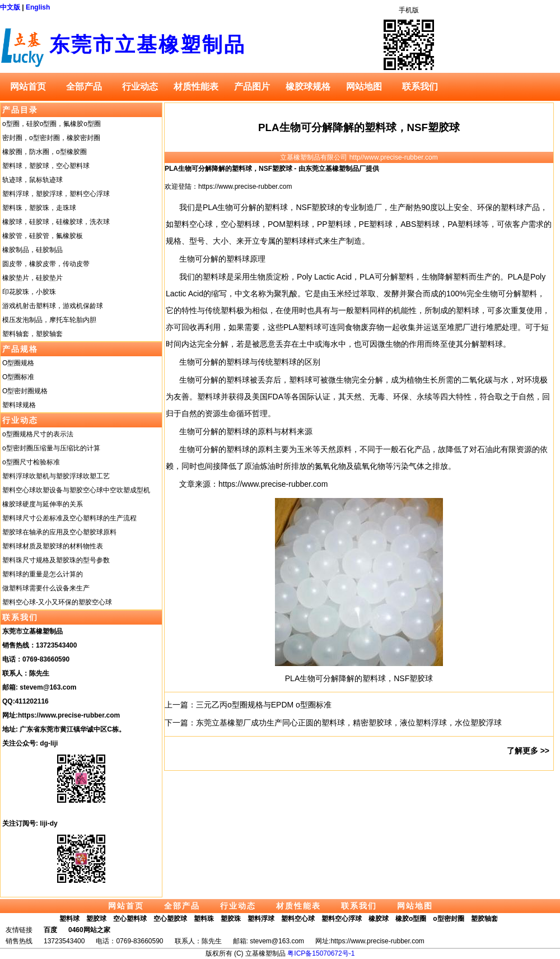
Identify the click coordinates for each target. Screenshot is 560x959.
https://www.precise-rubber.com (69, 715)
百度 (50, 930)
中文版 (10, 7)
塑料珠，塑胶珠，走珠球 (39, 208)
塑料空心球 (298, 919)
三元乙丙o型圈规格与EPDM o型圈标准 (264, 705)
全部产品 (84, 87)
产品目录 (20, 110)
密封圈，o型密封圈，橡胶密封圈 (51, 138)
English (38, 7)
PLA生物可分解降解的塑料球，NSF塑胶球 (359, 127)
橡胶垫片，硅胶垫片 (32, 278)
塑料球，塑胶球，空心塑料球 (46, 166)
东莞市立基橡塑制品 (148, 45)
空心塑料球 (130, 919)
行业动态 (140, 87)
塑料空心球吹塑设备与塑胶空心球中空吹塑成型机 (76, 490)
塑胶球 (96, 919)
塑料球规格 (19, 405)
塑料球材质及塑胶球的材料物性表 (53, 546)
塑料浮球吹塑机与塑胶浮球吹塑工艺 (56, 476)
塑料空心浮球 (342, 919)
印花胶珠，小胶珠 (29, 292)
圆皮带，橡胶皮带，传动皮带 (46, 264)
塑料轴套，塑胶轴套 (32, 334)
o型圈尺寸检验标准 (31, 462)
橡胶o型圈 (411, 919)
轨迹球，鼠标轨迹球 (32, 180)
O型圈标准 (18, 377)
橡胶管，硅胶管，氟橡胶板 (43, 236)
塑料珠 (204, 919)
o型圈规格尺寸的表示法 (38, 434)
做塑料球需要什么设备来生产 (46, 588)
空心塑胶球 (170, 919)
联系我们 (420, 87)
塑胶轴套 (484, 919)
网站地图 (364, 87)
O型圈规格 (18, 363)
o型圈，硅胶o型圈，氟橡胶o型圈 (52, 124)
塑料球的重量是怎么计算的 (43, 574)
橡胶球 (379, 919)
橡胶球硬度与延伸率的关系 (43, 504)
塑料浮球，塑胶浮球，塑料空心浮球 (56, 194)
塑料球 (69, 919)
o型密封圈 (448, 919)
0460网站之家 (89, 930)
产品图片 (252, 87)
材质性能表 (196, 87)
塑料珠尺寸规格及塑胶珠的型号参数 (56, 560)
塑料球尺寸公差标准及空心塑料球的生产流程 (69, 518)
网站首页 (28, 87)
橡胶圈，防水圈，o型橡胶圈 (45, 152)
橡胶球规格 (308, 87)
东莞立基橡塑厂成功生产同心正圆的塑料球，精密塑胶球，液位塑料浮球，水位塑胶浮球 (349, 723)
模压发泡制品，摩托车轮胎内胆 (49, 320)
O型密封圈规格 (25, 391)
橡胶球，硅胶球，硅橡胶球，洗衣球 (56, 222)
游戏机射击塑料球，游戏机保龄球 (53, 306)
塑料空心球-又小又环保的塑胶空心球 (57, 602)
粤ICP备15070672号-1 (321, 953)
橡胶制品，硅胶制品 (32, 250)
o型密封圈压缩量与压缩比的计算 (51, 448)
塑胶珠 (231, 919)
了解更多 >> (528, 751)
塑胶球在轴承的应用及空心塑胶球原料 (59, 532)
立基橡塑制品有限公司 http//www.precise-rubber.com (359, 157)
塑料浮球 (261, 919)
